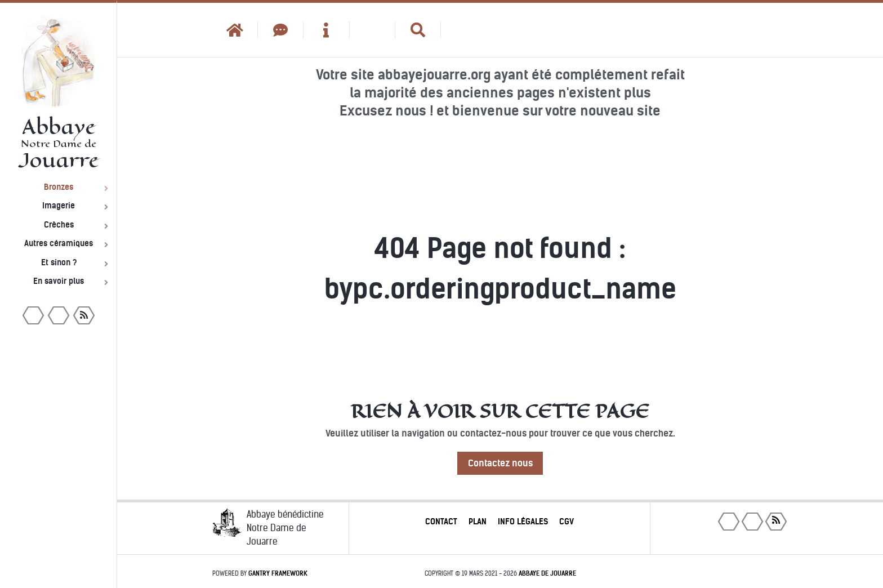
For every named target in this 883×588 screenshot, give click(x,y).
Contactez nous (500, 463)
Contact (441, 522)
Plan (478, 522)
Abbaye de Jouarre (547, 573)
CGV (567, 522)
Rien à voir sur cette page (500, 411)
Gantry (278, 573)
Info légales (523, 522)
